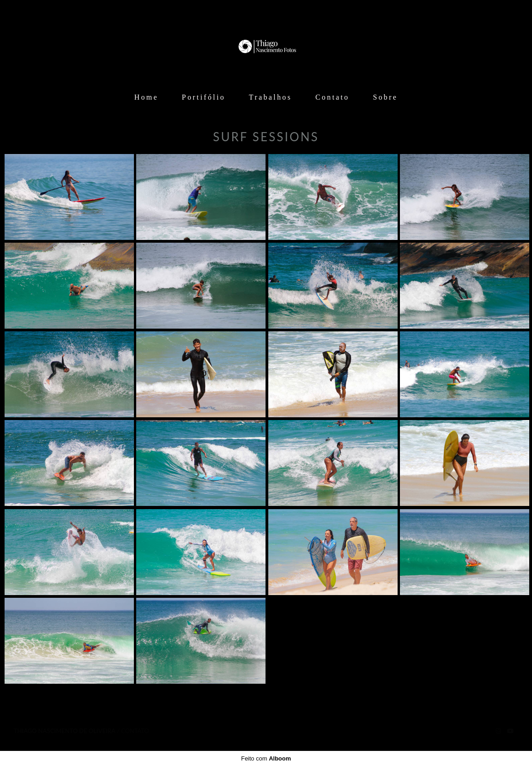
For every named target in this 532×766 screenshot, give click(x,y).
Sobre (385, 97)
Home (146, 97)
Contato (332, 97)
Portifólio (204, 97)
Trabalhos (271, 97)
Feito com (266, 758)
